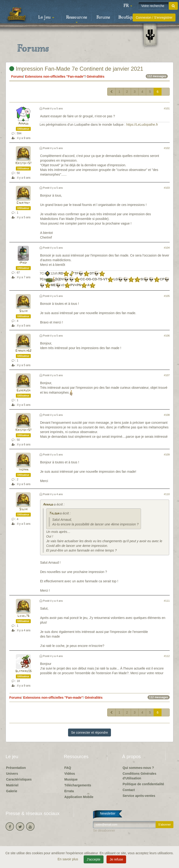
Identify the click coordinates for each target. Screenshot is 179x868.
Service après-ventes (139, 796)
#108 (167, 415)
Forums (103, 17)
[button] (128, 6)
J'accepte (94, 859)
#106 (167, 336)
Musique (71, 779)
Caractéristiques (19, 779)
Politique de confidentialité (143, 784)
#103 (167, 188)
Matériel (12, 785)
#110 (167, 494)
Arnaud (23, 124)
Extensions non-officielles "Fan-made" (55, 76)
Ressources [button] (77, 19)
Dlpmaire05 (23, 671)
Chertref (23, 203)
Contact (129, 790)
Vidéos (70, 774)
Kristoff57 (23, 163)
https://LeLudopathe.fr (142, 125)
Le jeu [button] (46, 17)
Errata (69, 791)
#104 (167, 248)
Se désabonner (104, 830)
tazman (23, 470)
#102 (167, 148)
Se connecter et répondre (89, 733)
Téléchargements (78, 785)
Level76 (23, 616)
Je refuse (116, 859)
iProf (23, 263)
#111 (167, 601)
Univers (12, 774)
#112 (167, 656)
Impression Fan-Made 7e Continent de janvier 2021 (76, 69)
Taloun (54, 514)
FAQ (68, 768)
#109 (167, 455)
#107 (167, 375)
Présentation (16, 768)
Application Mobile (79, 797)
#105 (167, 296)
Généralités (96, 76)
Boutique (127, 17)
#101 (167, 108)
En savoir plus (68, 859)
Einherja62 (23, 351)
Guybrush (23, 391)
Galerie (12, 791)
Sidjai (23, 311)
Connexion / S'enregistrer (154, 17)
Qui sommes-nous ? (138, 768)
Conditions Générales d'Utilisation (139, 776)
